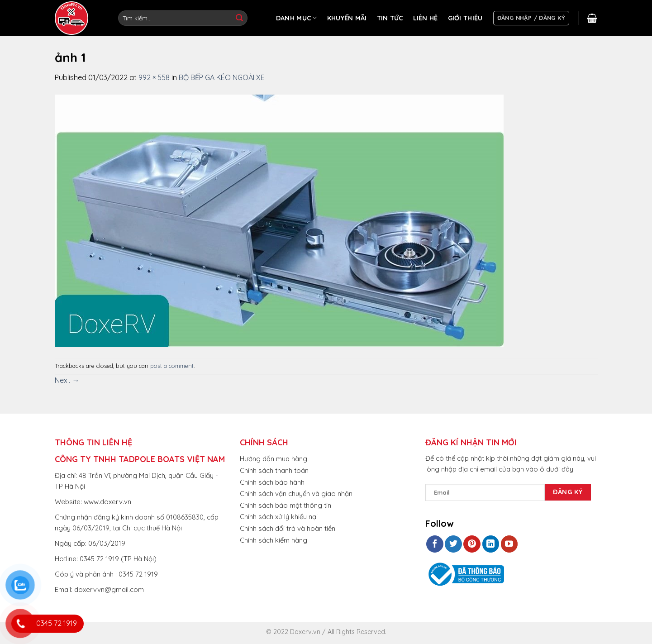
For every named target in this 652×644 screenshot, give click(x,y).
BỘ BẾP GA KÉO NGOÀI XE (222, 77)
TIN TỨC (390, 18)
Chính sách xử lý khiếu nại (279, 517)
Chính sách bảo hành (272, 482)
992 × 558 (154, 77)
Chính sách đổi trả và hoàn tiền (288, 528)
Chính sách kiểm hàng (274, 540)
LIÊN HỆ (426, 18)
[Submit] (239, 18)
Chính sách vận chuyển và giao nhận (296, 494)
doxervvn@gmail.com (109, 589)
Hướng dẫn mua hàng (274, 459)
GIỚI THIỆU (465, 18)
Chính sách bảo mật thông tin (286, 505)
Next (67, 380)
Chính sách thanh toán (274, 470)
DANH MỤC (297, 18)
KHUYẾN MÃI (347, 18)
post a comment (172, 366)
